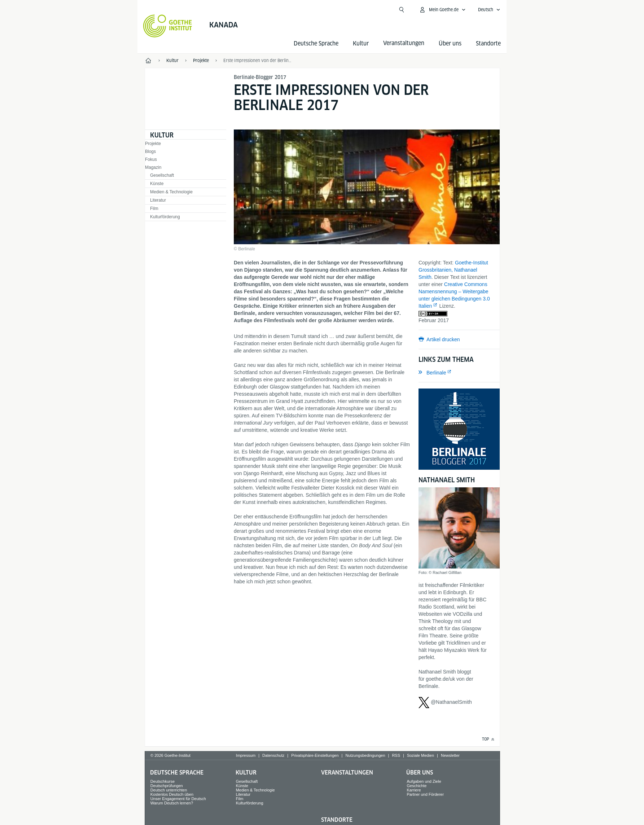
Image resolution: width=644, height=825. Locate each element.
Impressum (246, 755)
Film (154, 209)
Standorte (488, 43)
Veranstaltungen (347, 773)
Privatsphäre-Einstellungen (315, 755)
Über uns (450, 43)
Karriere (414, 790)
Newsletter (450, 755)
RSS (396, 755)
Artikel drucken (443, 339)
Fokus (151, 159)
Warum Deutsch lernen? (172, 803)
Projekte (153, 144)
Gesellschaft (162, 175)
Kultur (361, 43)
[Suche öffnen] (402, 10)
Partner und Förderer (425, 794)
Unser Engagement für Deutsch (178, 799)
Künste (157, 184)
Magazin (153, 167)
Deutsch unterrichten (169, 790)
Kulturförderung (165, 217)
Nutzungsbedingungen (365, 755)
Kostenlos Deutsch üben (172, 794)
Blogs (150, 152)
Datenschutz (273, 755)
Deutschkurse (163, 781)
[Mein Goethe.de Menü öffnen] (442, 10)
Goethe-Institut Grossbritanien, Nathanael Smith (453, 270)
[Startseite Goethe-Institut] (168, 26)
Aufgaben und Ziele (424, 781)
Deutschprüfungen (167, 786)
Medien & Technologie (171, 192)
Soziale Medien (420, 755)
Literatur (158, 200)
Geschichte (417, 786)
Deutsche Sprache (316, 43)
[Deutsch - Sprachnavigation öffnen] (489, 10)
